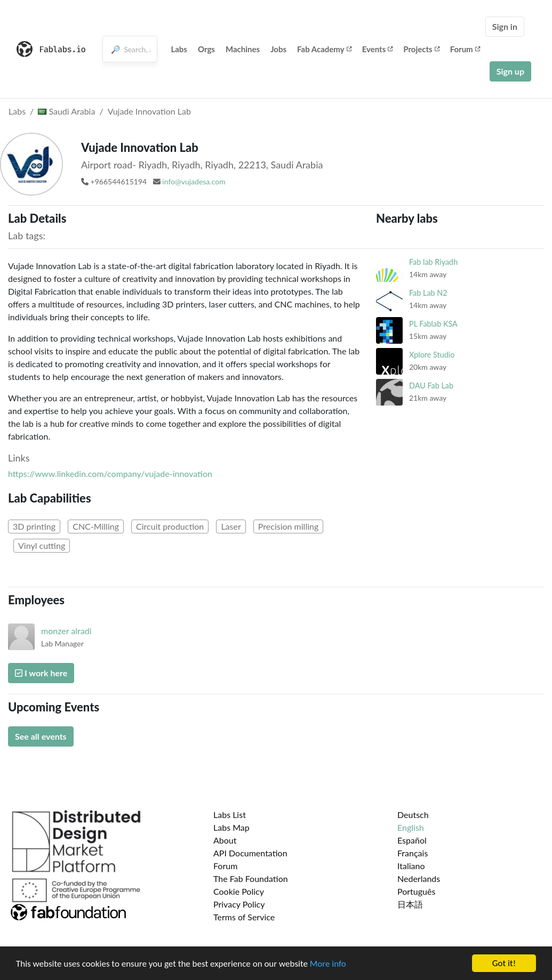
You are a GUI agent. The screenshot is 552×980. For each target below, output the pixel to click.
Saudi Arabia (66, 111)
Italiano (411, 866)
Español (412, 840)
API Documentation (250, 853)
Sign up (510, 71)
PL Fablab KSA (433, 324)
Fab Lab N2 (428, 293)
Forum (465, 49)
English (411, 827)
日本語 (410, 904)
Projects (421, 49)
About (225, 840)
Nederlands (419, 878)
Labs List (230, 815)
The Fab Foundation (251, 878)
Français (413, 853)
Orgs (206, 49)
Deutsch (413, 815)
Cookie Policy (239, 891)
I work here (41, 673)
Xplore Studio (432, 355)
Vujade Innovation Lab (149, 111)
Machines (243, 49)
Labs (179, 49)
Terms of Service (244, 917)
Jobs (278, 49)
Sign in (505, 26)
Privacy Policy (239, 904)
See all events (41, 736)
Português (416, 891)
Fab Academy (324, 49)
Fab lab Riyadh (433, 262)
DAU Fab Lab (431, 386)
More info (328, 964)
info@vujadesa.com (194, 181)
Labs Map (231, 827)
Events (378, 49)
